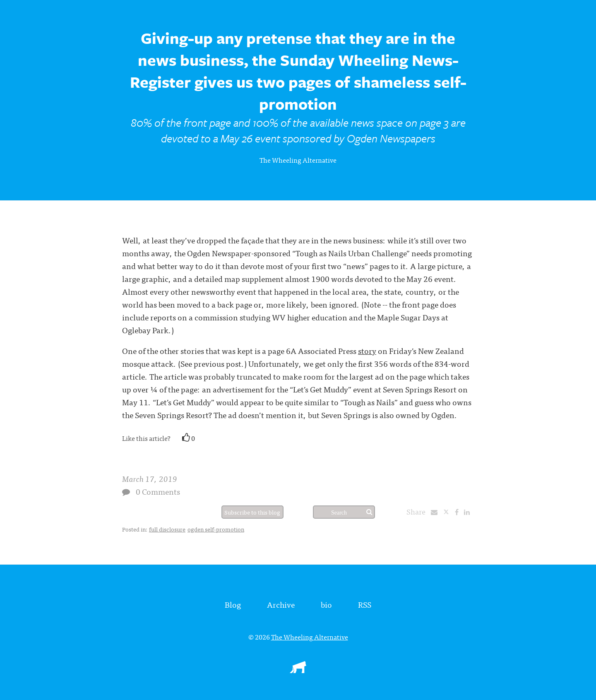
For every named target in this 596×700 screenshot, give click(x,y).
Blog (233, 604)
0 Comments (158, 491)
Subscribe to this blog (252, 512)
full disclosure (167, 529)
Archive (281, 604)
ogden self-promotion (216, 529)
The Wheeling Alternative (298, 160)
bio (326, 604)
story (367, 350)
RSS (365, 604)
